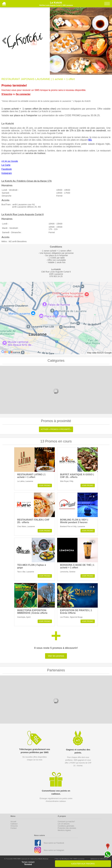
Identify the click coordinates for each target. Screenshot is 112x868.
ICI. (90, 140)
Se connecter (23, 94)
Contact (13, 828)
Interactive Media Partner (39, 859)
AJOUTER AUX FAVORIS (83, 864)
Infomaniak (104, 859)
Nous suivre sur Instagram (54, 850)
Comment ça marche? (66, 822)
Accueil (13, 822)
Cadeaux (14, 824)
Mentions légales (64, 830)
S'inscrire (7, 94)
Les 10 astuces (64, 824)
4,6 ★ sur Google (10, 161)
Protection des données (67, 828)
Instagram (7, 173)
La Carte (6, 165)
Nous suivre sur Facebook (54, 843)
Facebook (7, 169)
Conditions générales (66, 826)
